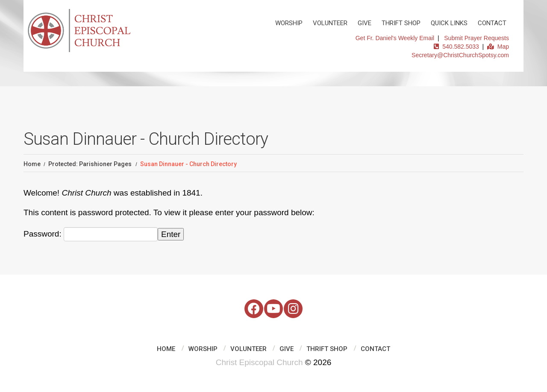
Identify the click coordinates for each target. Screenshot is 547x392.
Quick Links (449, 23)
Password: (91, 234)
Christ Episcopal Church (259, 362)
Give (365, 23)
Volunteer (330, 23)
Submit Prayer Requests (476, 38)
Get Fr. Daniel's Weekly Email (395, 38)
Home (32, 164)
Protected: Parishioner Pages (90, 164)
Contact (492, 23)
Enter (171, 234)
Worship (289, 23)
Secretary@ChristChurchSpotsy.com (460, 55)
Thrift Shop (401, 23)
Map (498, 47)
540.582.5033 (456, 47)
